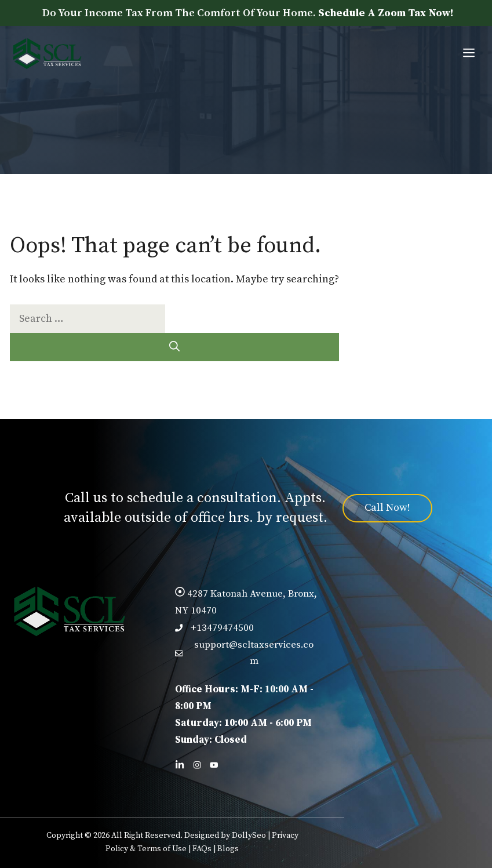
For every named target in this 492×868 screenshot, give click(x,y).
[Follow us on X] (214, 765)
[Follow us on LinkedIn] (180, 765)
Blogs (228, 849)
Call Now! (387, 508)
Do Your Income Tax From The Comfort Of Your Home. (248, 13)
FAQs (202, 849)
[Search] (174, 347)
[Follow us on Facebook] (197, 765)
